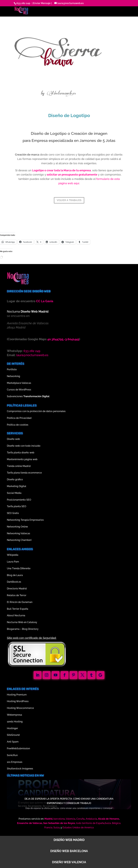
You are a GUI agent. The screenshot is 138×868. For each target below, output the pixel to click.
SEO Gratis (13, 513)
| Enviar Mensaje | (41, 3)
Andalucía (91, 819)
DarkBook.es (14, 582)
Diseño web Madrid (69, 840)
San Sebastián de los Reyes (59, 823)
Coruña (80, 819)
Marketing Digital (17, 486)
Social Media (14, 493)
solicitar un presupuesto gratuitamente (72, 175)
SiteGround (13, 735)
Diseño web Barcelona (69, 851)
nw (42, 775)
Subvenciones (28, 396)
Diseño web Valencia (69, 862)
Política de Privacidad (19, 418)
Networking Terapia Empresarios (25, 520)
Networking (13, 376)
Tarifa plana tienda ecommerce (24, 473)
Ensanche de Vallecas (30, 823)
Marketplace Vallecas (19, 383)
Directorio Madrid (17, 589)
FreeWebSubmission (18, 748)
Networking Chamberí (19, 540)
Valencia (70, 819)
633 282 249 (23, 3)
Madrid (48, 819)
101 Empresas (15, 762)
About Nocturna (16, 615)
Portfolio (12, 369)
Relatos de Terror (17, 595)
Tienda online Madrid (19, 466)
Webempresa (14, 715)
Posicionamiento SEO (19, 500)
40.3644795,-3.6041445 (63, 339)
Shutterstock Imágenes (20, 769)
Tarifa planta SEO (17, 506)
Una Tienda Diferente (19, 568)
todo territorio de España (90, 823)
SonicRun (12, 755)
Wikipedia (13, 555)
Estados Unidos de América (78, 828)
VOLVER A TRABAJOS (69, 200)
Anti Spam (13, 742)
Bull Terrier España (18, 609)
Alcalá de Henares (109, 819)
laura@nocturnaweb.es (32, 355)
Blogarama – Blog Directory (23, 629)
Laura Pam (13, 562)
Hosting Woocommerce (20, 708)
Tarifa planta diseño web (21, 453)
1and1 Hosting (15, 722)
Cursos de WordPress (19, 390)
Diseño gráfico (15, 479)
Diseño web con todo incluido (24, 446)
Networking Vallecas (18, 533)
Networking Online (17, 527)
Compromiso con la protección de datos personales (36, 411)
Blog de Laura (15, 575)
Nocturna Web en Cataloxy (22, 622)
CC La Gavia (45, 301)
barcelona (59, 819)
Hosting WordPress (18, 701)
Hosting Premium (17, 695)
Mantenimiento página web (22, 459)
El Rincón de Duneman (20, 602)
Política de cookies (18, 425)
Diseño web (13, 439)
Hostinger (12, 728)
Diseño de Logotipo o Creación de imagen (69, 133)
